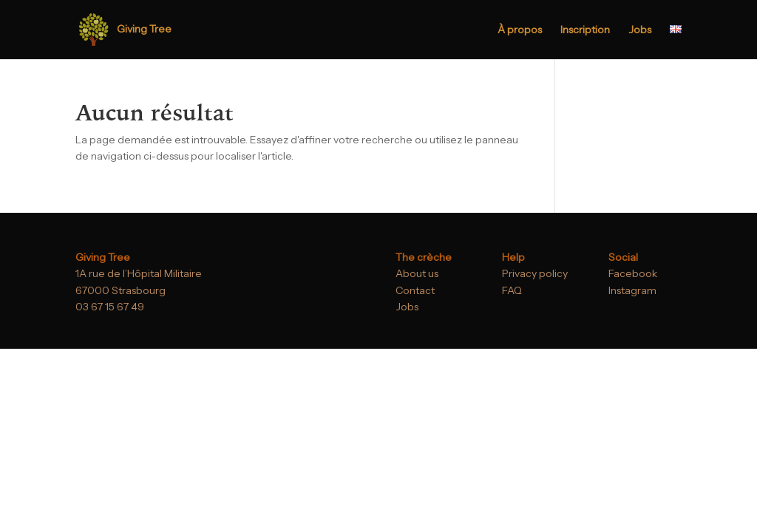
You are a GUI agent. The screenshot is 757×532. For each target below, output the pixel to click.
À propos (520, 30)
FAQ (512, 290)
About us (417, 273)
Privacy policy (535, 273)
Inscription (585, 30)
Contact (415, 290)
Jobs (640, 30)
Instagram (632, 290)
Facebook (633, 273)
